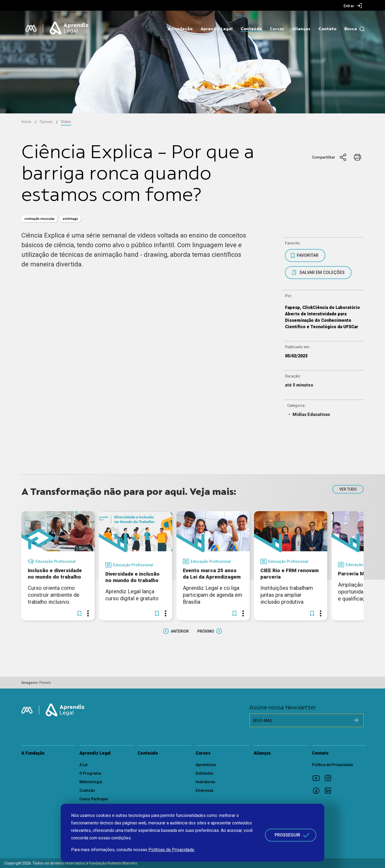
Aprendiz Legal (217, 29)
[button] (79, 613)
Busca (351, 29)
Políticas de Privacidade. (172, 850)
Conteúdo (251, 29)
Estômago (70, 219)
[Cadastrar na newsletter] (356, 720)
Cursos (277, 29)
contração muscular (39, 219)
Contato (327, 29)
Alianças (301, 29)
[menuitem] (353, 6)
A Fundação (180, 29)
